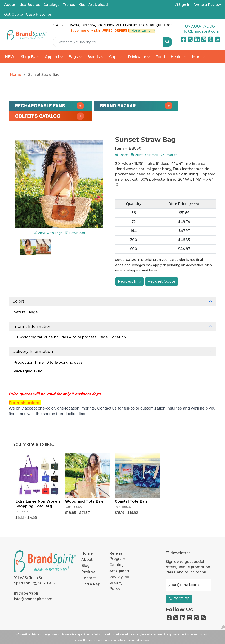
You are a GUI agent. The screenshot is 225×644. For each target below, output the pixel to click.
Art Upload (98, 5)
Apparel (54, 57)
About (10, 5)
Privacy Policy (116, 586)
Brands (95, 57)
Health (179, 57)
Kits (82, 5)
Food (160, 57)
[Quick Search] (108, 42)
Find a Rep (91, 584)
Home (87, 553)
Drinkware (139, 57)
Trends (69, 5)
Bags (75, 57)
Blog (85, 566)
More (199, 57)
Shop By (30, 57)
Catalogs (51, 5)
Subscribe (179, 599)
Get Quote (14, 14)
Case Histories (39, 14)
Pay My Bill (119, 577)
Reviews (89, 572)
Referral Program (117, 556)
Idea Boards (29, 5)
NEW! (10, 57)
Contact (89, 578)
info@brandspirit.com (200, 31)
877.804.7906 (200, 26)
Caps (116, 57)
